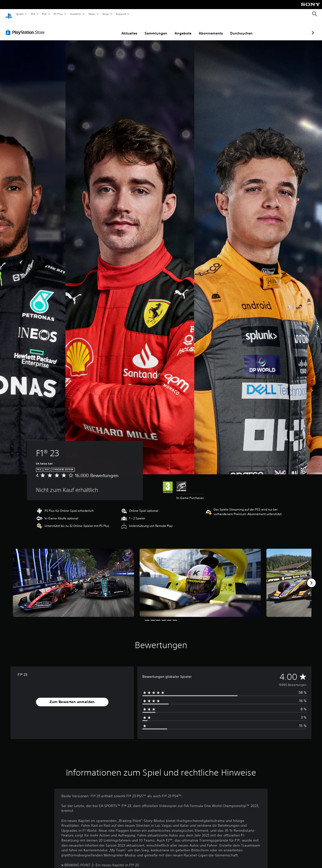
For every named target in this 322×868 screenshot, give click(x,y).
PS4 (45, 14)
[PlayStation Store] (26, 27)
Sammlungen (129, 28)
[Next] (311, 578)
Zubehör (76, 14)
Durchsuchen (215, 28)
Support (121, 14)
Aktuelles (103, 28)
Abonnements (184, 28)
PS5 (33, 14)
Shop (105, 14)
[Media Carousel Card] (73, 578)
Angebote (156, 28)
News (92, 14)
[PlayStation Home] (9, 14)
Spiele (20, 14)
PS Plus (58, 14)
